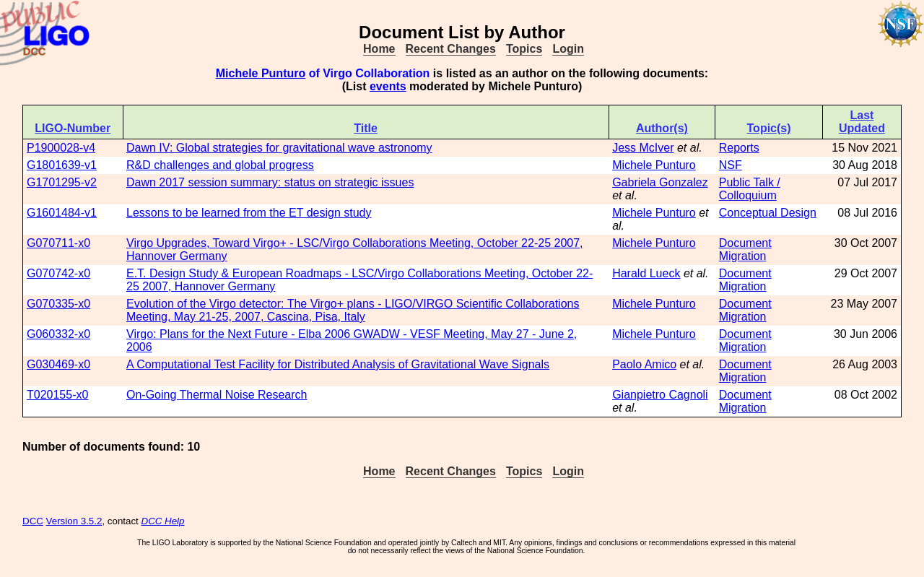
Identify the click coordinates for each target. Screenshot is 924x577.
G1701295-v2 (62, 182)
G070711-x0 (58, 243)
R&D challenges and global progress (220, 165)
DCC (33, 521)
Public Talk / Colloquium (750, 189)
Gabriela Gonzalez (660, 182)
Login (568, 49)
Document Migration (745, 250)
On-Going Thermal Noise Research (217, 395)
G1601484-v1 (62, 213)
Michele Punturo (261, 73)
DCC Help (163, 521)
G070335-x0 (58, 304)
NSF (731, 165)
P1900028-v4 (61, 148)
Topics (524, 49)
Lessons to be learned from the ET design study (249, 213)
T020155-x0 (57, 395)
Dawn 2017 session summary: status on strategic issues (270, 182)
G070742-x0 (58, 273)
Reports (739, 148)
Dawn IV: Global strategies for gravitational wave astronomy (279, 148)
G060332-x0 (58, 334)
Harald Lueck (646, 273)
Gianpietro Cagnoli (660, 395)
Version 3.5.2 (74, 521)
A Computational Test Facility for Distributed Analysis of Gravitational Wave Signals (338, 364)
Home (379, 49)
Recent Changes (451, 49)
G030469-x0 (58, 364)
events (388, 86)
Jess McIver (643, 148)
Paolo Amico (644, 364)
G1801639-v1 (62, 165)
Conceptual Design (768, 213)
